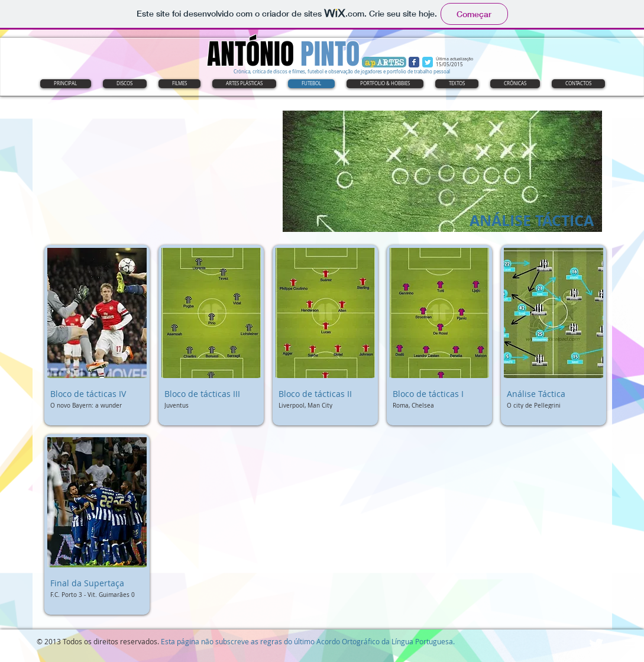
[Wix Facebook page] (414, 62)
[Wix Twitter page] (428, 62)
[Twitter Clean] (596, 644)
